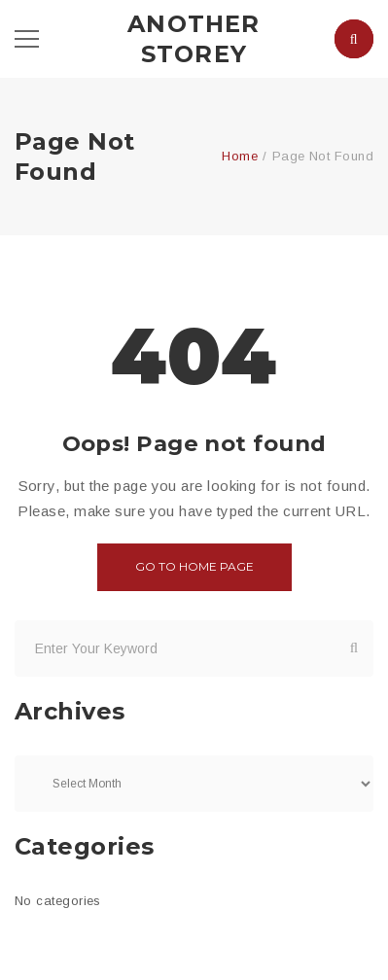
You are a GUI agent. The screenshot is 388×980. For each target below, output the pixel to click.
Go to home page (194, 566)
